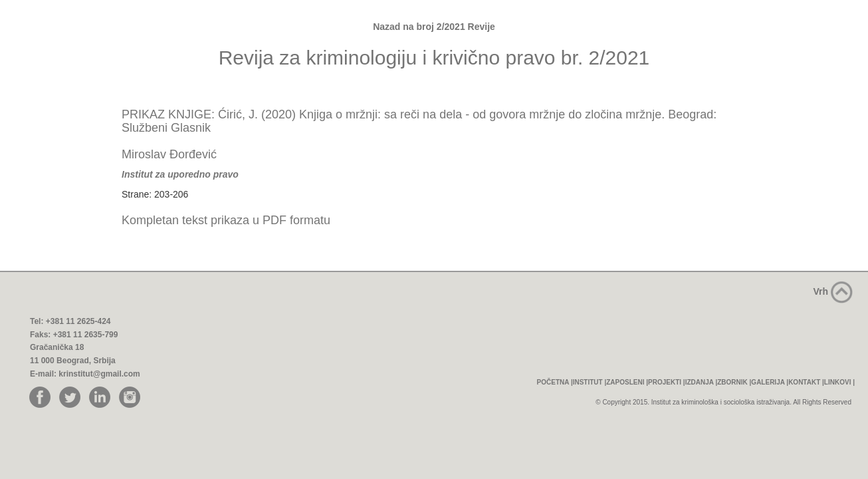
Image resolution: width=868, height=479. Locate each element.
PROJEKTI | (667, 382)
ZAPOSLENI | (627, 382)
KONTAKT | (806, 382)
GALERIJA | (770, 382)
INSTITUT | (590, 382)
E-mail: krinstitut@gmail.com (85, 374)
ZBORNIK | (734, 382)
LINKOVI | (839, 382)
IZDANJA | (702, 382)
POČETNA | (555, 382)
